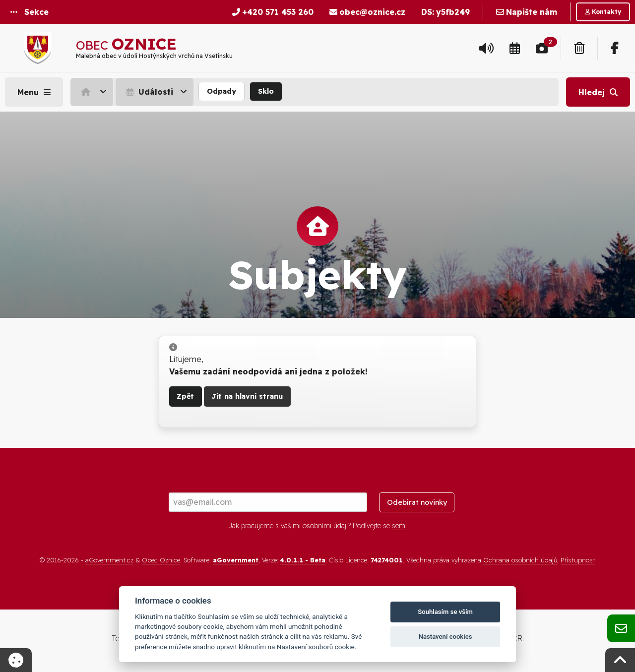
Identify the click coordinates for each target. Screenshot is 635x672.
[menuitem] (93, 92)
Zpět (185, 396)
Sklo (266, 91)
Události (149, 92)
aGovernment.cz (109, 560)
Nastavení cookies (445, 637)
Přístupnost (578, 560)
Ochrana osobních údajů (520, 560)
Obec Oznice (161, 560)
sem (399, 526)
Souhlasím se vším (445, 612)
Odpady (222, 91)
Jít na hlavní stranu (247, 396)
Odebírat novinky (417, 502)
